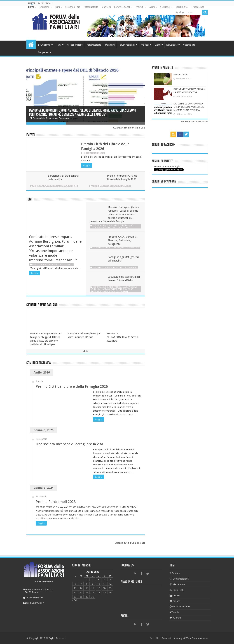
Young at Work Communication (192, 638)
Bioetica (175, 573)
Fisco (106, 225)
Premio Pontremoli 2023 (56, 502)
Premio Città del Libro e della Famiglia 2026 (72, 386)
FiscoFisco (176, 590)
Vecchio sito (182, 7)
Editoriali (97, 225)
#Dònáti (175, 618)
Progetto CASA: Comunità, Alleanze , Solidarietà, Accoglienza (122, 240)
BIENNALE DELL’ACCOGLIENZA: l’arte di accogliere (122, 337)
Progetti (140, 7)
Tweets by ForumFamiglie (167, 166)
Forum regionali (122, 7)
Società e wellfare (69, 186)
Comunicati (98, 186)
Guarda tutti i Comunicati (130, 543)
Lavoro (175, 595)
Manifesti (106, 7)
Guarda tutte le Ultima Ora (129, 128)
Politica (55, 186)
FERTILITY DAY (181, 75)
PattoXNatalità (91, 7)
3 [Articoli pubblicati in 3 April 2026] (98, 579)
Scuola (174, 612)
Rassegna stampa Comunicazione (117, 289)
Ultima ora (123, 227)
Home (31, 7)
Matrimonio (177, 584)
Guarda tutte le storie (194, 122)
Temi (57, 7)
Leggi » (87, 165)
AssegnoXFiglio (73, 7)
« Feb (75, 600)
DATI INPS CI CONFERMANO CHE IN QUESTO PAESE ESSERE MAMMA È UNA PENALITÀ (189, 107)
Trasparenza (198, 7)
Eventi (152, 7)
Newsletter (165, 7)
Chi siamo (45, 7)
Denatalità (38, 186)
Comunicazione (113, 248)
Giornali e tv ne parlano (121, 225)
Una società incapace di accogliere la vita (69, 444)
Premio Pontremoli (94, 153)
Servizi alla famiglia (100, 291)
